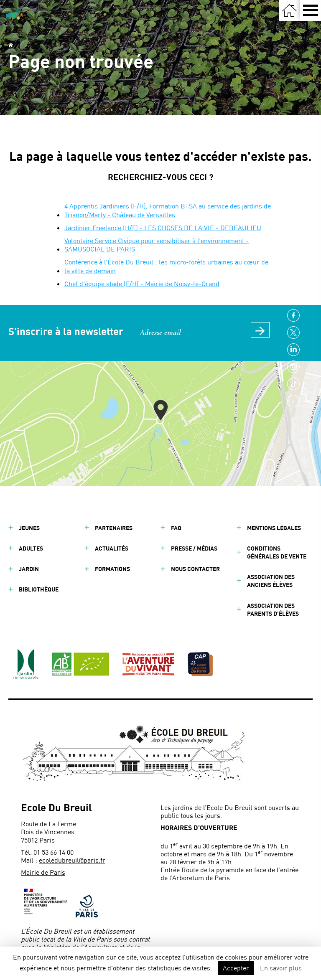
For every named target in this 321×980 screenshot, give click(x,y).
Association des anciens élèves (271, 581)
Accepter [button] (236, 968)
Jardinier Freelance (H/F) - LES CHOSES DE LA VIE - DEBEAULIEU (163, 227)
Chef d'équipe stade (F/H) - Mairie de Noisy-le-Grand (142, 283)
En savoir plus (281, 968)
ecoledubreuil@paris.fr (72, 860)
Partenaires (114, 528)
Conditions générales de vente (277, 552)
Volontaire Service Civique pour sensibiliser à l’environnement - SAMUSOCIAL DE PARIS (157, 245)
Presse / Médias (194, 548)
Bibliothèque (39, 589)
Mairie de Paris (43, 872)
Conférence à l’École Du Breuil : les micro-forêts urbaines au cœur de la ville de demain (166, 266)
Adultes (31, 548)
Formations (112, 569)
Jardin (29, 569)
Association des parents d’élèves (273, 609)
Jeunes (29, 528)
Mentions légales (274, 528)
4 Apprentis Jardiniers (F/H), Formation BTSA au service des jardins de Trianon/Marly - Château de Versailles (168, 210)
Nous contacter (195, 569)
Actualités (112, 548)
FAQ (176, 528)
